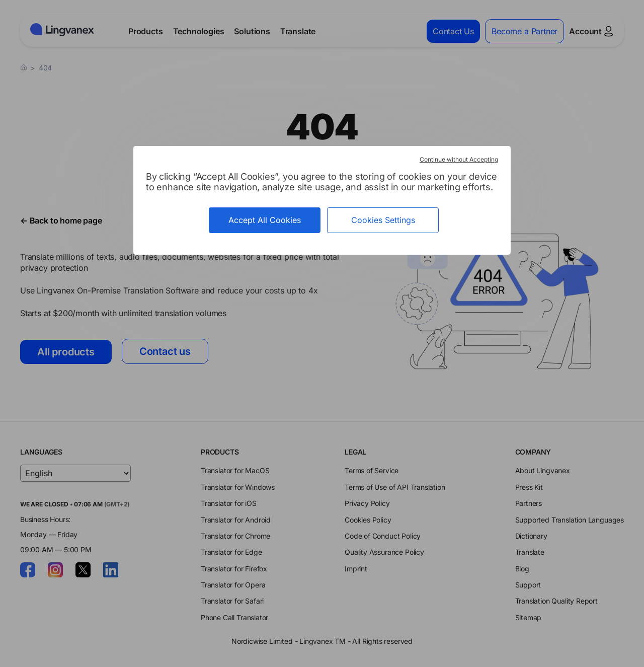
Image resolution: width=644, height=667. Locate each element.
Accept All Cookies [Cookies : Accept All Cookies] (265, 219)
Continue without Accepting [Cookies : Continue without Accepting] (459, 159)
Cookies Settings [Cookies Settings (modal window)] (383, 219)
